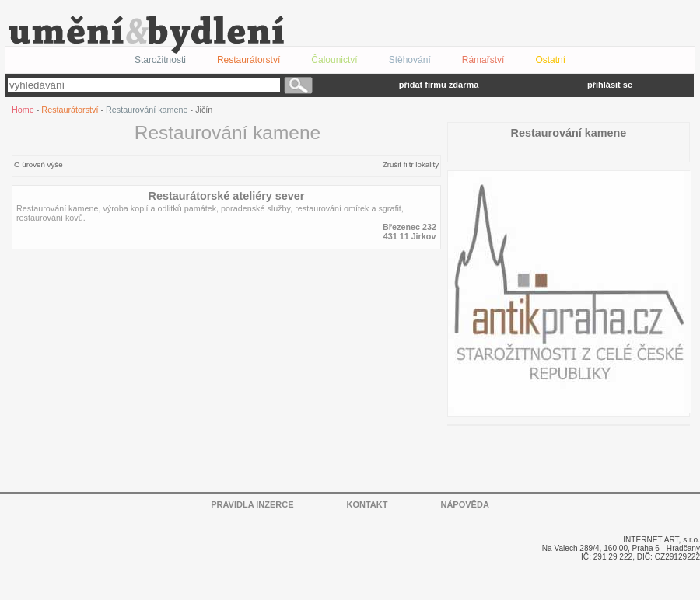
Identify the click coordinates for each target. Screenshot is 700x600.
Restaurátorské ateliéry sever (227, 196)
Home (23, 110)
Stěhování (410, 60)
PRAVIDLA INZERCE (252, 504)
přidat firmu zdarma (439, 85)
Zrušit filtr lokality (411, 164)
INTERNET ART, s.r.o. (661, 540)
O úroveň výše (38, 164)
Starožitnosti (160, 60)
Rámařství (483, 60)
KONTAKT (367, 504)
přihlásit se (610, 85)
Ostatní (550, 60)
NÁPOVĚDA (464, 504)
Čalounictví (334, 60)
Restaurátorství (70, 110)
